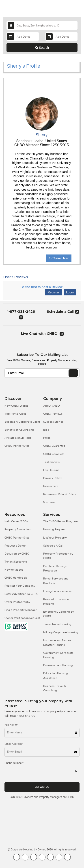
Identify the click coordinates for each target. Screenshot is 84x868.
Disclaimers (51, 486)
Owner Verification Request (22, 618)
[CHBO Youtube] (25, 857)
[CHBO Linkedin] (50, 857)
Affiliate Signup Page (18, 438)
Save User (59, 258)
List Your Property (55, 538)
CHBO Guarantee (54, 446)
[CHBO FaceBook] (17, 857)
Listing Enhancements (57, 591)
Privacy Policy (53, 478)
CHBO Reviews (53, 414)
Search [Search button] (42, 48)
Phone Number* (14, 763)
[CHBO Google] (67, 857)
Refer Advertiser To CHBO (22, 594)
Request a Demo (15, 546)
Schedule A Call (53, 546)
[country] (42, 25)
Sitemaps (49, 502)
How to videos (14, 570)
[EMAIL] (73, 373)
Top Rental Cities (15, 414)
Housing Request (54, 529)
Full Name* (11, 725)
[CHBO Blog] (34, 857)
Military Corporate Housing (61, 632)
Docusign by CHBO (17, 554)
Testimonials (51, 462)
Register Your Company (20, 586)
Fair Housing (51, 470)
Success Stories (53, 422)
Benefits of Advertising (19, 430)
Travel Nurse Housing (57, 624)
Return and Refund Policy (60, 494)
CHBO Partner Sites (17, 446)
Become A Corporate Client (22, 422)
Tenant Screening (16, 562)
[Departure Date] (61, 36)
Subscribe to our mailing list (42, 355)
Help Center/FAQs (16, 521)
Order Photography (17, 602)
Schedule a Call (63, 312)
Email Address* (14, 744)
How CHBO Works (16, 406)
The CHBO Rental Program (60, 521)
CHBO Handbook (16, 578)
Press (47, 438)
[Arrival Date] (23, 36)
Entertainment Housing (58, 665)
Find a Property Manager (21, 610)
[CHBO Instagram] (42, 857)
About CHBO (52, 406)
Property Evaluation (17, 529)
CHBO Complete (54, 454)
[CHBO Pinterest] (59, 857)
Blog (46, 430)
